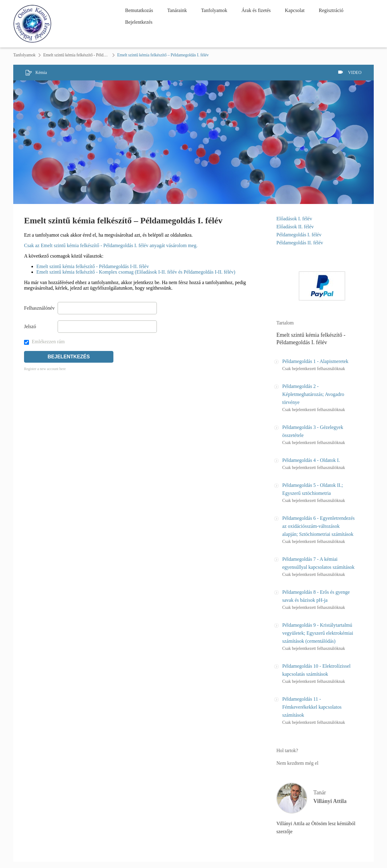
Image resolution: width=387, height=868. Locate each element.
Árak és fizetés (256, 10)
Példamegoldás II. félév (300, 243)
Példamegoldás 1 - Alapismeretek (315, 361)
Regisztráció (331, 10)
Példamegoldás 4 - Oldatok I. (311, 460)
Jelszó (30, 326)
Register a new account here (45, 369)
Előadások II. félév (295, 227)
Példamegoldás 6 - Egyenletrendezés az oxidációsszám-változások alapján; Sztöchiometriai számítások (318, 526)
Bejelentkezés (139, 22)
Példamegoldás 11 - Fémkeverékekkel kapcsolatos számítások (312, 707)
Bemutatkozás (139, 10)
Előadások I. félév (294, 219)
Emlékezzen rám (44, 342)
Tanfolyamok (214, 10)
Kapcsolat (295, 10)
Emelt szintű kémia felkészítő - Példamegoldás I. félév (76, 55)
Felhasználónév (39, 308)
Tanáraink (177, 10)
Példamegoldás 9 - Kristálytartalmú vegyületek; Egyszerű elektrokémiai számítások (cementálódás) (318, 633)
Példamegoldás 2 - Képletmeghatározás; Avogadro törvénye (313, 394)
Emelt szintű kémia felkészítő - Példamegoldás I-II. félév (93, 266)
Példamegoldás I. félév (299, 235)
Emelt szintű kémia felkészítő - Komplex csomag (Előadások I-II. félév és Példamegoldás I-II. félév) (136, 272)
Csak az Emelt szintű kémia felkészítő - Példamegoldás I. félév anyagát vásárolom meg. (111, 245)
